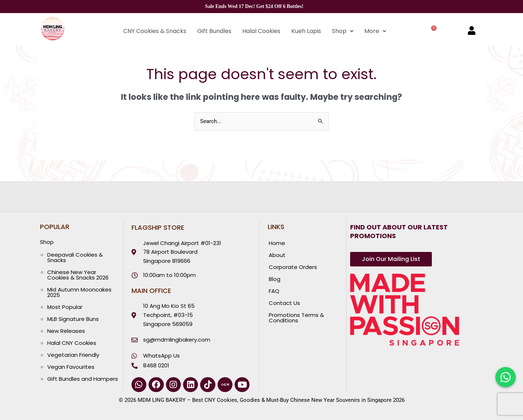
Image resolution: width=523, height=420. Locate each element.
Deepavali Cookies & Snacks (75, 257)
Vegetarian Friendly (73, 355)
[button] (343, 31)
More (375, 31)
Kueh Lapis (306, 31)
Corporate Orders (293, 267)
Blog (275, 279)
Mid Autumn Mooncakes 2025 (79, 292)
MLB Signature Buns (73, 319)
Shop (343, 31)
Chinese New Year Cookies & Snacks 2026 (78, 275)
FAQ (274, 291)
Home (277, 243)
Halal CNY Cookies (72, 343)
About (277, 255)
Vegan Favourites (71, 367)
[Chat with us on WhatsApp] (506, 377)
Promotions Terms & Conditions (296, 318)
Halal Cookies (261, 31)
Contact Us (284, 303)
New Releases (66, 331)
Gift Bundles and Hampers (83, 379)
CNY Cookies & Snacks (155, 31)
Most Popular (65, 307)
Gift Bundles (214, 31)
